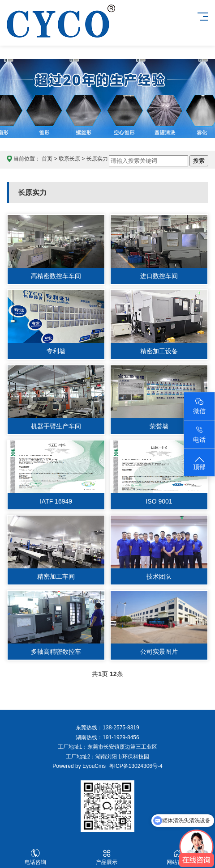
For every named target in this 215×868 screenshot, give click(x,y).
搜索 (199, 161)
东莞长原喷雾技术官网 (61, 30)
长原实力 (97, 159)
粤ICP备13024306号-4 (134, 766)
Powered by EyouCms (79, 766)
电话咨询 (35, 857)
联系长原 (69, 159)
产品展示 (106, 857)
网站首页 (177, 857)
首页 (47, 159)
